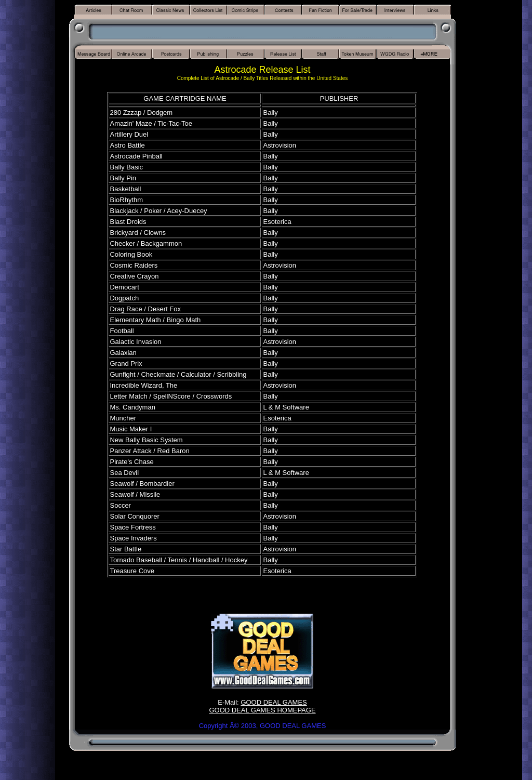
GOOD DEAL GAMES (274, 702)
